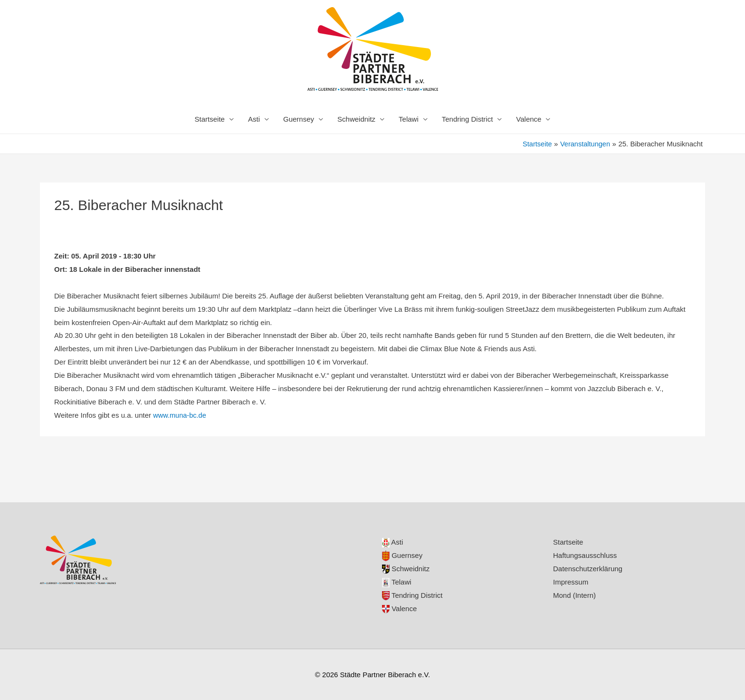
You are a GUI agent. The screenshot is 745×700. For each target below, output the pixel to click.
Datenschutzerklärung (588, 569)
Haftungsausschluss (585, 555)
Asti (254, 119)
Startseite (210, 119)
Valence (529, 119)
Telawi (409, 119)
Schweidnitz (356, 119)
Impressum (571, 582)
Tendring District (468, 119)
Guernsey (299, 119)
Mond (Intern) (574, 595)
